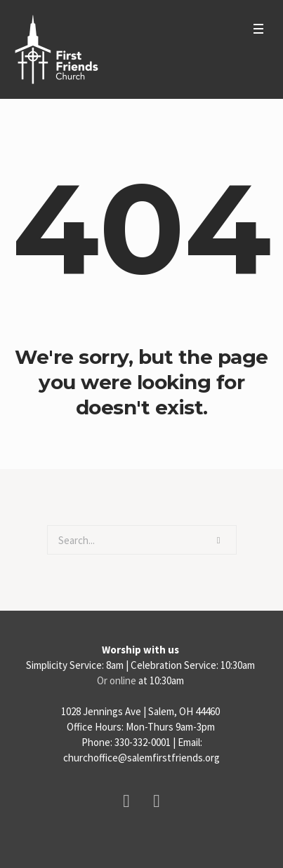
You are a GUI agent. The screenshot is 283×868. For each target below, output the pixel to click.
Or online (117, 680)
